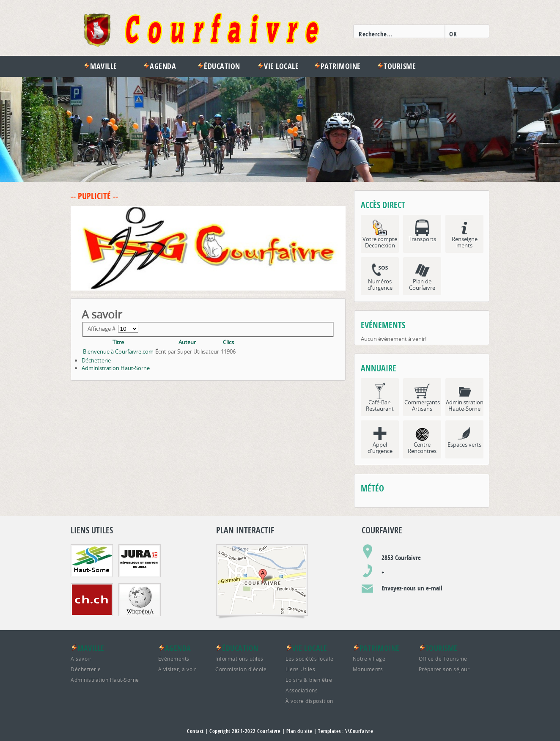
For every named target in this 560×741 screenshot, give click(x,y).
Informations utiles (239, 659)
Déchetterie (96, 360)
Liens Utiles (300, 669)
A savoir (81, 659)
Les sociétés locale (310, 659)
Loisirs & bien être (309, 680)
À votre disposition (309, 701)
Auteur (187, 342)
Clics (228, 342)
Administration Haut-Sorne (116, 368)
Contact (195, 731)
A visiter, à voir (177, 669)
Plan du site (299, 731)
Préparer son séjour (444, 669)
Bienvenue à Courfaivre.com (118, 351)
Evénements (174, 659)
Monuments (368, 669)
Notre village (369, 659)
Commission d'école (241, 669)
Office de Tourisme (443, 659)
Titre (118, 342)
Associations (302, 690)
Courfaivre (269, 731)
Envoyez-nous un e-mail (412, 588)
